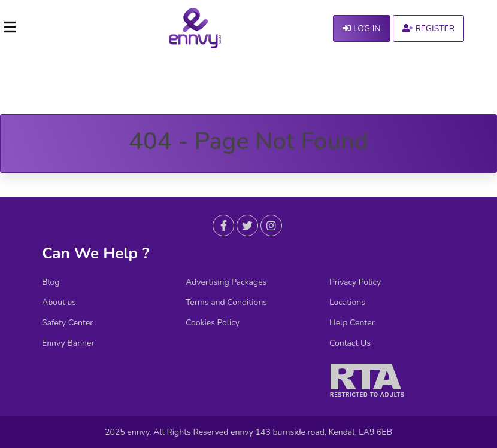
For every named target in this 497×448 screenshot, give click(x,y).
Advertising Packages (226, 282)
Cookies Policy (213, 323)
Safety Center (67, 323)
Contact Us (350, 343)
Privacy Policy (355, 282)
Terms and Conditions (226, 303)
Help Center (352, 323)
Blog (51, 282)
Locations (347, 303)
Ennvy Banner (68, 343)
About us (59, 303)
